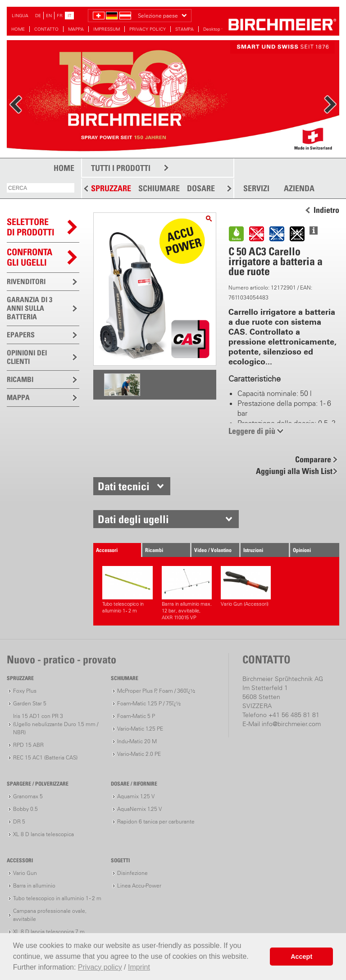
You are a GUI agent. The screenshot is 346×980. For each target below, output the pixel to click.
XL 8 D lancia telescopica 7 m (49, 932)
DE (38, 16)
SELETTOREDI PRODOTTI (31, 227)
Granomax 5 (28, 796)
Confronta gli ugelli (30, 257)
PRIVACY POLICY (148, 29)
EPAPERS (21, 335)
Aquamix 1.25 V (136, 796)
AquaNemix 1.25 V (139, 809)
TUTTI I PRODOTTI (121, 168)
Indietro (326, 210)
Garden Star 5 (30, 703)
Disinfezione (132, 873)
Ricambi (154, 550)
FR (60, 16)
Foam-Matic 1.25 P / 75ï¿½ (149, 703)
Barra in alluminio (34, 886)
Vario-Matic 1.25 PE (140, 729)
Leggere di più (252, 431)
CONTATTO (46, 29)
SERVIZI (256, 189)
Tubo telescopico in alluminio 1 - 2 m (127, 590)
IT (70, 16)
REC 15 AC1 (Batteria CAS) (45, 757)
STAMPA (184, 29)
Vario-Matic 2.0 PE (139, 754)
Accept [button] (301, 957)
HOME (18, 29)
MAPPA (76, 29)
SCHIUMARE (159, 188)
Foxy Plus (25, 691)
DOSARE (201, 188)
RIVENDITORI (26, 281)
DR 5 (19, 821)
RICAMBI (20, 379)
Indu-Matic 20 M (137, 741)
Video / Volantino (213, 550)
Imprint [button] (139, 967)
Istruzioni (253, 550)
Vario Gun (25, 873)
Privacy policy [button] (100, 967)
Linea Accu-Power (139, 886)
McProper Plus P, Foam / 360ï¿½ (156, 691)
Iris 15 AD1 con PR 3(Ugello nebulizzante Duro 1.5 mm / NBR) (56, 724)
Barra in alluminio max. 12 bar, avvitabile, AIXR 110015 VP (187, 593)
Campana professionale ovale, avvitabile (50, 915)
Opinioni (302, 550)
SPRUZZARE (111, 188)
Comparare (313, 459)
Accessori (107, 550)
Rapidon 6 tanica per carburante (156, 821)
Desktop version (220, 29)
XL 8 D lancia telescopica (43, 834)
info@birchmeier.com (291, 724)
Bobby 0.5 (25, 809)
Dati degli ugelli (133, 519)
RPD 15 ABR (28, 745)
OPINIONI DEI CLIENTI (27, 357)
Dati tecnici (124, 486)
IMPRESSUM (107, 29)
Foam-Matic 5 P (136, 716)
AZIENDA (299, 189)
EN (49, 16)
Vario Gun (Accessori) (246, 587)
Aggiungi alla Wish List (294, 471)
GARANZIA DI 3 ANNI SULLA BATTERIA (30, 308)
